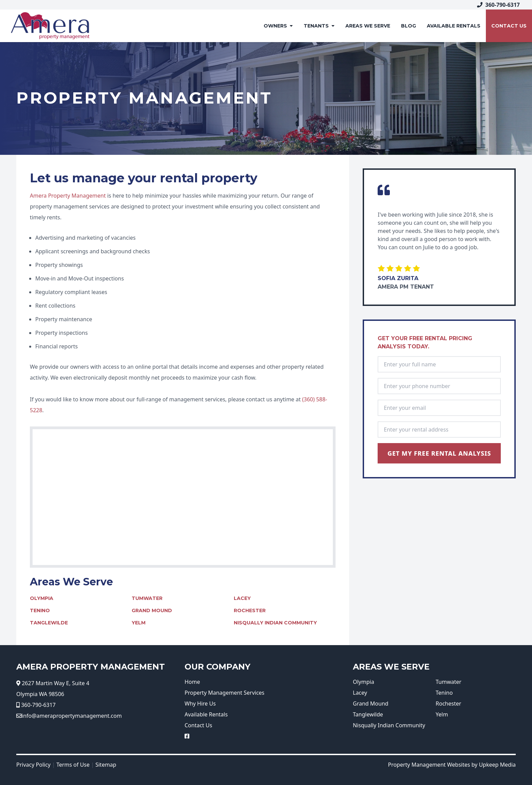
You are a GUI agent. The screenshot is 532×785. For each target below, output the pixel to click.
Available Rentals (206, 714)
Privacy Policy (33, 765)
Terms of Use (73, 765)
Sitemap (106, 765)
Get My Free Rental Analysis (439, 453)
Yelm (139, 623)
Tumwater (147, 598)
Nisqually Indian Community (275, 623)
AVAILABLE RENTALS (454, 26)
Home (192, 682)
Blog (408, 26)
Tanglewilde (49, 623)
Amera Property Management (68, 196)
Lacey (242, 598)
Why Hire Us (200, 704)
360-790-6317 (498, 5)
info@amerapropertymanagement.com (72, 716)
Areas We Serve (368, 26)
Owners (278, 26)
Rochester (250, 610)
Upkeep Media (497, 765)
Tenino (40, 610)
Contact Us (509, 26)
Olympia (42, 598)
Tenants (319, 26)
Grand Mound (152, 610)
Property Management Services (224, 693)
